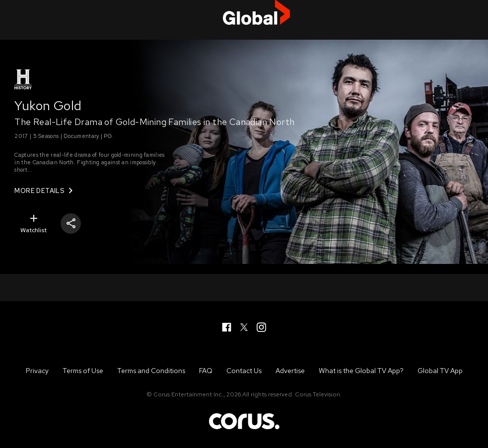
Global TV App (440, 371)
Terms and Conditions (151, 371)
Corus (244, 421)
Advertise (290, 371)
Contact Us (244, 371)
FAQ (206, 371)
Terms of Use (83, 371)
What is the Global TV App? (361, 371)
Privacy (37, 371)
